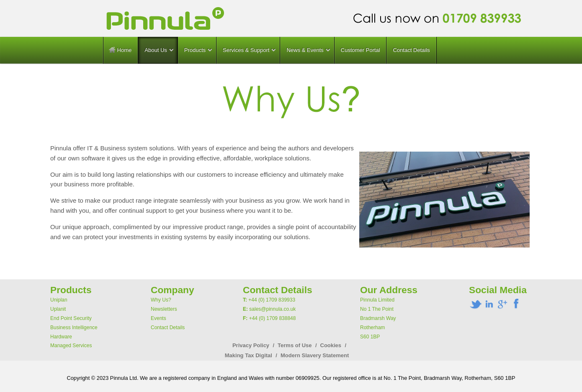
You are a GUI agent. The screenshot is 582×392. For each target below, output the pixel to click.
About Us (156, 50)
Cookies (331, 345)
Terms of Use (295, 345)
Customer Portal (361, 50)
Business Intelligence (74, 328)
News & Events (305, 50)
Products (195, 50)
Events (158, 318)
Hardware (61, 337)
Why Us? (161, 300)
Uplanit (58, 309)
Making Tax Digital (249, 355)
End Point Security (71, 318)
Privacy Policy (251, 345)
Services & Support (246, 50)
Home (120, 50)
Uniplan (59, 300)
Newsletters (164, 309)
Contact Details (411, 50)
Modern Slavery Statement (315, 355)
